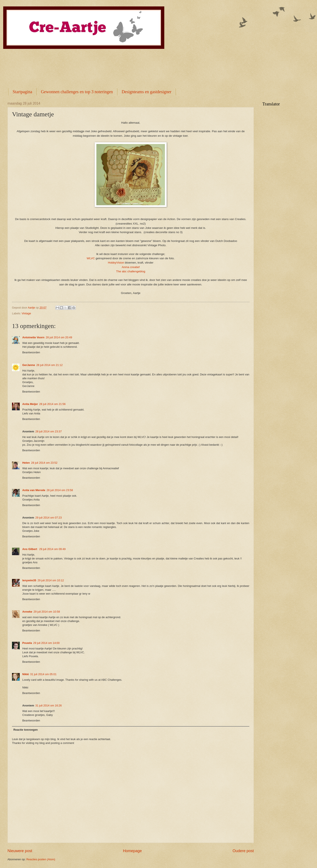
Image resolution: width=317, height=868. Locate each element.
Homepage (132, 851)
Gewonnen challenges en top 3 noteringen (77, 92)
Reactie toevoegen (25, 730)
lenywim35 (29, 580)
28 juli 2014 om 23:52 (44, 463)
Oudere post (243, 851)
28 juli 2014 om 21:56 (52, 404)
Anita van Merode (34, 490)
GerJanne (29, 365)
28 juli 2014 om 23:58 (60, 490)
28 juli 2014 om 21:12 (49, 365)
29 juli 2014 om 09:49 (52, 549)
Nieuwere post (20, 851)
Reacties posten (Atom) (41, 859)
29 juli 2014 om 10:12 (51, 580)
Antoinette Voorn (33, 337)
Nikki (26, 674)
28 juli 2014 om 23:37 (49, 431)
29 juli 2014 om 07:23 (49, 518)
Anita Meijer (30, 404)
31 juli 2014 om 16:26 (49, 705)
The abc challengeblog (131, 271)
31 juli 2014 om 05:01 (43, 674)
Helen (26, 463)
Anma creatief (131, 267)
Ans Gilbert (30, 549)
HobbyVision (116, 263)
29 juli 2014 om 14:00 (46, 643)
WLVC (91, 258)
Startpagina (22, 92)
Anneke (27, 612)
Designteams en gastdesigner (147, 92)
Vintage (26, 313)
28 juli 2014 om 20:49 (59, 337)
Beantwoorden (31, 352)
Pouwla (27, 643)
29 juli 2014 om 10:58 (47, 612)
